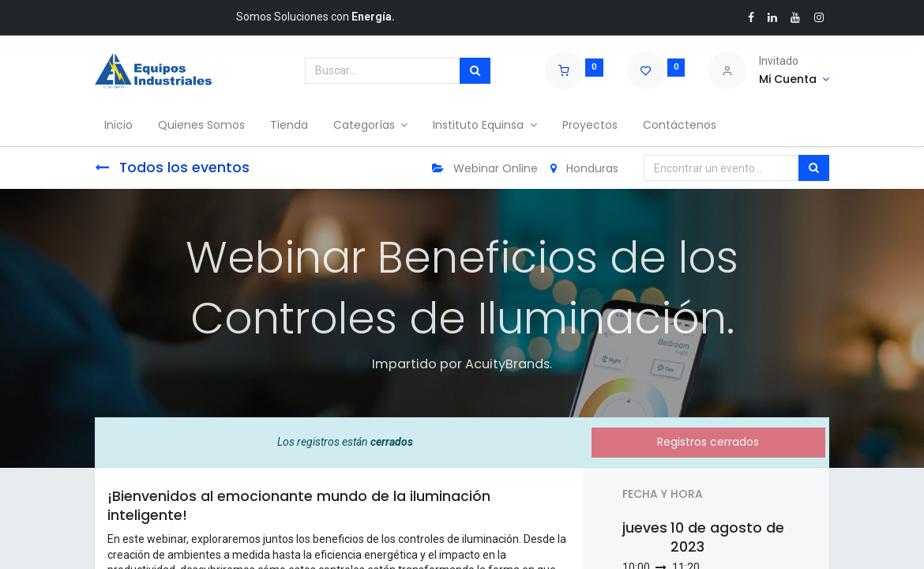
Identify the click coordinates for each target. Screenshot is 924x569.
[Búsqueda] (475, 71)
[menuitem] (122, 126)
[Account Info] (794, 80)
